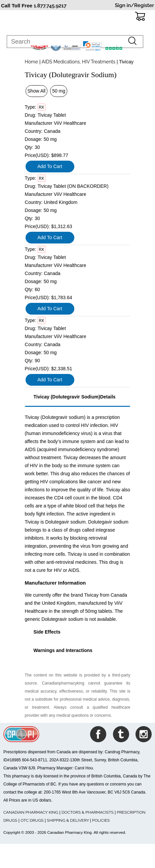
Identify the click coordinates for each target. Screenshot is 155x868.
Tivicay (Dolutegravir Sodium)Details (75, 397)
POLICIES (101, 820)
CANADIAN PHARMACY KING (31, 812)
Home (32, 62)
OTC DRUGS (32, 820)
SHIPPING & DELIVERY (68, 820)
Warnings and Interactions (63, 650)
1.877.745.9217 (50, 6)
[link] (93, 46)
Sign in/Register (134, 5)
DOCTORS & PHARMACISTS (88, 812)
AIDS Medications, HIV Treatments (79, 62)
